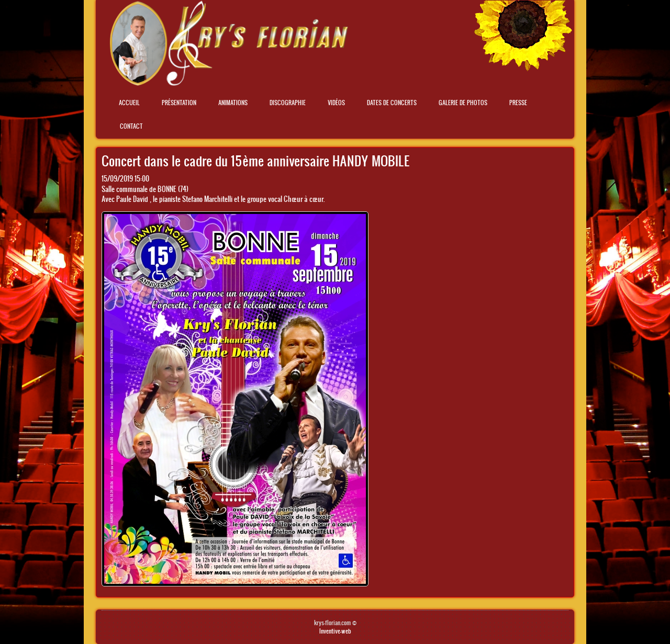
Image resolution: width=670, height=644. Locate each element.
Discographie (288, 103)
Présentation (179, 103)
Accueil (129, 103)
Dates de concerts (392, 103)
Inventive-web (335, 631)
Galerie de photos (463, 103)
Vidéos (336, 103)
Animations (233, 103)
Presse (518, 103)
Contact (131, 126)
